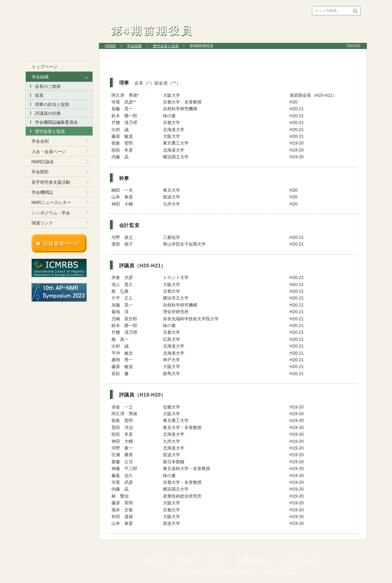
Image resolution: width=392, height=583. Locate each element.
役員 (39, 95)
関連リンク (42, 223)
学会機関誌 (42, 192)
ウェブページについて (300, 559)
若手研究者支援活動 (51, 182)
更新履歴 (187, 559)
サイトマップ (216, 559)
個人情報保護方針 (253, 559)
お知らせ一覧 (157, 559)
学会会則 (40, 141)
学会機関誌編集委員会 (56, 122)
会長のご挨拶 (48, 86)
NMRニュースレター (51, 202)
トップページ (44, 67)
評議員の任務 (48, 113)
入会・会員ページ (49, 152)
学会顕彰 (40, 172)
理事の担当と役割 (52, 104)
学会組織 (134, 46)
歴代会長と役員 (166, 46)
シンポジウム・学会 (51, 213)
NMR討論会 (43, 162)
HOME (111, 46)
